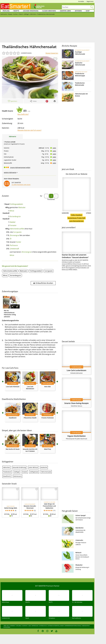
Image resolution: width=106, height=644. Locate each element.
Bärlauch (78, 553)
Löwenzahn (79, 540)
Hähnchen (6, 467)
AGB (30, 626)
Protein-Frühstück (48, 418)
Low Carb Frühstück (13, 387)
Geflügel (17, 472)
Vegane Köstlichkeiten (76, 436)
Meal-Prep (48, 449)
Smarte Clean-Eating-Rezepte (76, 403)
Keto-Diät (47, 387)
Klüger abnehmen (49, 11)
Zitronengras (15, 235)
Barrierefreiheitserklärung (73, 626)
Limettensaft (14, 249)
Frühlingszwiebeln (16, 204)
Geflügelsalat (34, 472)
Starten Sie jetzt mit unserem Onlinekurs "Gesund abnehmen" (76, 245)
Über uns (6, 626)
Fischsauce (14, 245)
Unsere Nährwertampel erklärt (20, 168)
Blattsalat (22, 207)
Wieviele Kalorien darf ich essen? (29, 130)
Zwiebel (13, 222)
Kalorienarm (17, 476)
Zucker (19, 242)
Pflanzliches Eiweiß (30, 418)
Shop (88, 11)
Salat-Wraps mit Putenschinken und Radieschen (49, 506)
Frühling (6, 11)
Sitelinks (19, 626)
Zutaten (5, 196)
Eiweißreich (13, 418)
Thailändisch (7, 472)
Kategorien (7, 627)
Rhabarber (79, 565)
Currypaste (17, 232)
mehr (54, 148)
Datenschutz (43, 626)
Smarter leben (65, 11)
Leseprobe (65, 213)
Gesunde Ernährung (31, 11)
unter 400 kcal (33, 467)
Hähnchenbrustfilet (17, 229)
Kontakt (25, 626)
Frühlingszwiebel (36, 271)
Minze (12, 211)
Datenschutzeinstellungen (56, 626)
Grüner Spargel (81, 515)
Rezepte (16, 11)
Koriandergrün (15, 216)
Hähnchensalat (46, 472)
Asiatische (44, 467)
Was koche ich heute (13, 449)
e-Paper (89, 213)
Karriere (12, 626)
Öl (11, 239)
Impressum (35, 626)
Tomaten (13, 225)
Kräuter (25, 472)
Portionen (51, 199)
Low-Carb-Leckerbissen (76, 370)
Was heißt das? (23, 114)
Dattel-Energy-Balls (11, 508)
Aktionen (78, 11)
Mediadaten (86, 626)
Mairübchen (79, 528)
